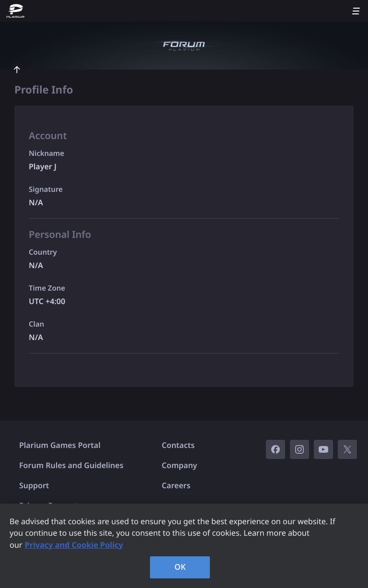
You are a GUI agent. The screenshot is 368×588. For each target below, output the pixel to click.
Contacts (178, 445)
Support (34, 485)
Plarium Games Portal (60, 445)
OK (180, 567)
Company (180, 465)
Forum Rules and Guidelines (71, 465)
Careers (176, 485)
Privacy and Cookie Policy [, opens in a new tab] (74, 545)
